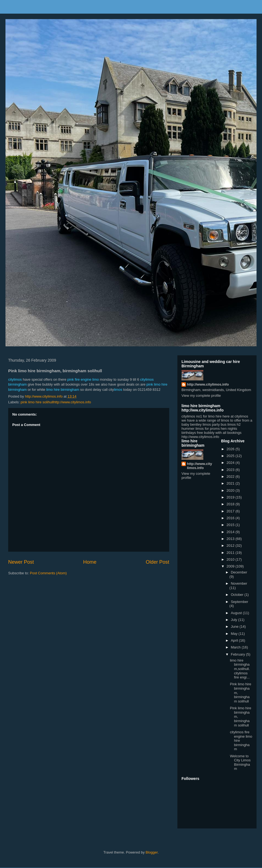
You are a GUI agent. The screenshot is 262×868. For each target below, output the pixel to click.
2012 (231, 546)
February (239, 654)
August (237, 613)
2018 (231, 504)
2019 (231, 497)
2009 (231, 566)
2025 (231, 456)
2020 (231, 490)
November (239, 583)
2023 (231, 470)
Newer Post (21, 562)
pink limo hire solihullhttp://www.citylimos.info (56, 402)
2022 (231, 477)
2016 (231, 518)
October (238, 595)
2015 (231, 525)
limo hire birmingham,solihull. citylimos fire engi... (240, 669)
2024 (231, 463)
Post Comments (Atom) (48, 573)
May (235, 634)
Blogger (152, 852)
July (235, 620)
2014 (231, 532)
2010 (231, 559)
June (235, 627)
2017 (231, 511)
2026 (231, 449)
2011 (231, 553)
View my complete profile (201, 396)
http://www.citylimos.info (208, 384)
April (235, 640)
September (240, 602)
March (236, 647)
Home (90, 562)
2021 (231, 483)
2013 (231, 539)
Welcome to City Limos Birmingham (240, 762)
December (239, 572)
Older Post (157, 562)
